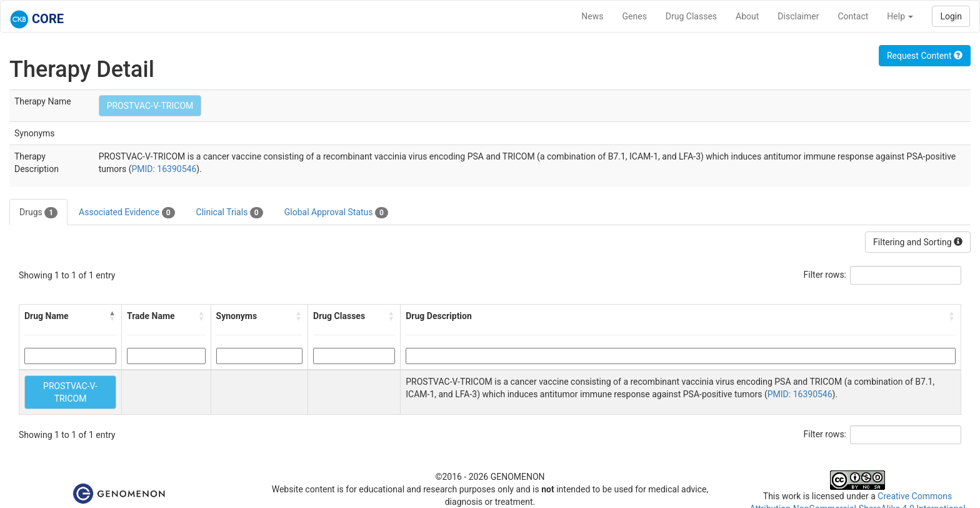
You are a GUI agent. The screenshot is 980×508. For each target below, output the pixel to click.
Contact (853, 16)
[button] (112, 316)
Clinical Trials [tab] (230, 213)
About (747, 16)
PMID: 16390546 (164, 169)
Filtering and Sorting (918, 242)
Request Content (925, 56)
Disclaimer (798, 16)
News (592, 16)
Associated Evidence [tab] (127, 213)
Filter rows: (825, 275)
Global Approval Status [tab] (336, 213)
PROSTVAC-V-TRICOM (150, 106)
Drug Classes (691, 16)
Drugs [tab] (38, 213)
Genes (635, 16)
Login (951, 16)
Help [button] (900, 16)
